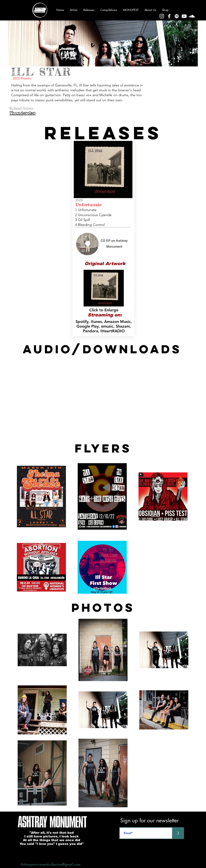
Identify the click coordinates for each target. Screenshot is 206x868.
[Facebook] (169, 16)
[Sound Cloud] (192, 16)
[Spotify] (177, 16)
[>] (178, 833)
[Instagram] (162, 16)
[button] (104, 288)
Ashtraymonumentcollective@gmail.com (51, 864)
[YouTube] (184, 16)
